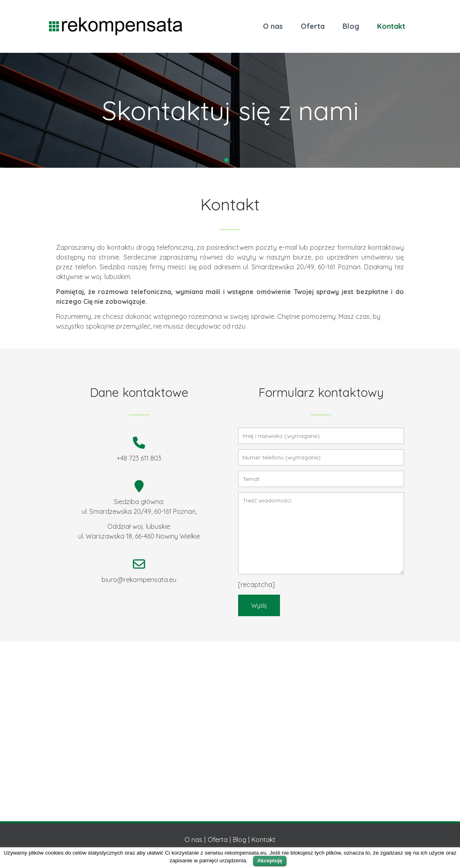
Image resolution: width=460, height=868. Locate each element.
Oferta (313, 26)
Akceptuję (270, 860)
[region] (230, 110)
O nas (273, 26)
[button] (226, 160)
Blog (351, 26)
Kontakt (391, 26)
